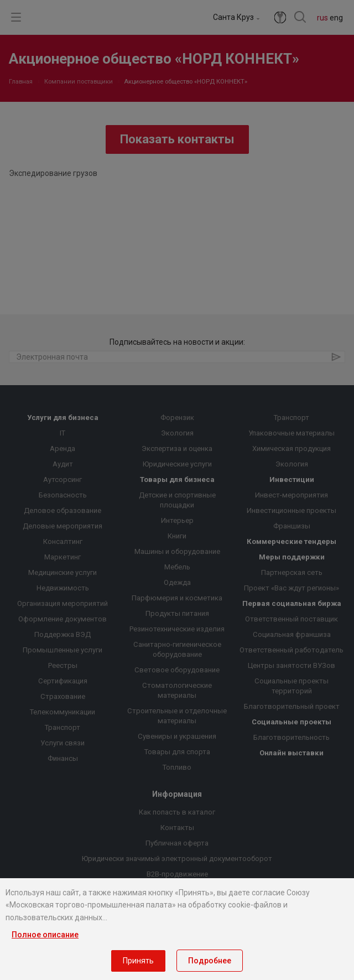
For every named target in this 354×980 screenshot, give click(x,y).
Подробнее (210, 961)
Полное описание (45, 935)
